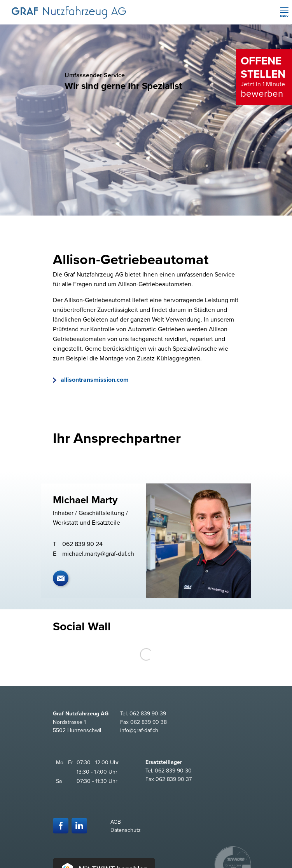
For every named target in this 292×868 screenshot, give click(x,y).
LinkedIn (79, 826)
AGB (116, 822)
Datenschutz (126, 830)
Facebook (61, 826)
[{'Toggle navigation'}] (284, 12)
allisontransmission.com (94, 380)
